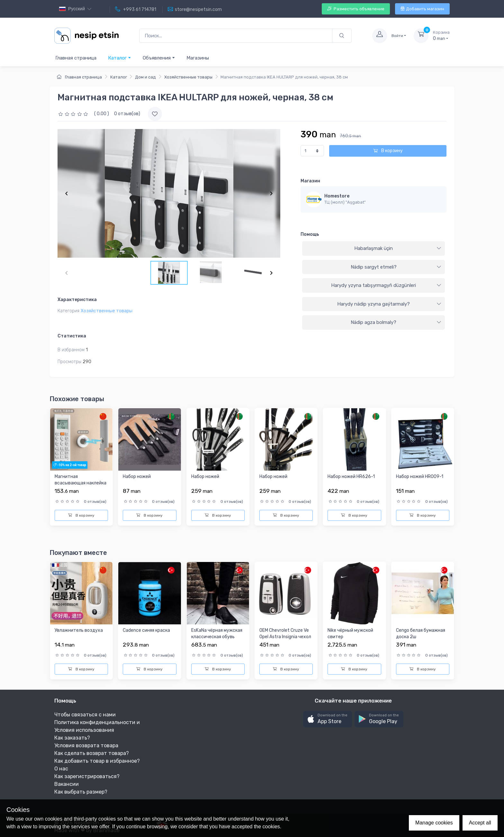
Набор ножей (137, 477)
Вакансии (67, 784)
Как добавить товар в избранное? (97, 761)
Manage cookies (434, 823)
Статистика (72, 336)
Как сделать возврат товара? (92, 753)
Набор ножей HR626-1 (351, 477)
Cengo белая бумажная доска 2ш (421, 634)
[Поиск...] (236, 36)
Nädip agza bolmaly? (396, 322)
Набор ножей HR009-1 (420, 477)
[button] (328, 719)
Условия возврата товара (86, 745)
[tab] (373, 249)
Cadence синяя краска (146, 630)
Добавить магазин (422, 9)
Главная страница (76, 58)
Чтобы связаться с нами (85, 715)
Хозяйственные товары (188, 77)
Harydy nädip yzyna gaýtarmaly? (389, 304)
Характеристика (77, 300)
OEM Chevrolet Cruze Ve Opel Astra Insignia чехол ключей (285, 637)
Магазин (310, 181)
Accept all (480, 823)
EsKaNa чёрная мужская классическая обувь (217, 634)
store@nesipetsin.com (195, 9)
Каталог (120, 58)
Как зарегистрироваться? (87, 776)
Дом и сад (145, 77)
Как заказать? (72, 738)
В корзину (388, 151)
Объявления (159, 58)
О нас (61, 769)
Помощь (310, 234)
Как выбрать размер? (81, 792)
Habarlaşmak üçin (398, 248)
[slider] (74, 114)
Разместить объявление (356, 9)
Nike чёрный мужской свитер (350, 634)
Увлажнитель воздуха (79, 630)
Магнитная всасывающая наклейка (81, 480)
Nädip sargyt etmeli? (396, 267)
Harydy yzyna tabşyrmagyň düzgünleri (386, 285)
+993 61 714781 (136, 9)
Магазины (198, 58)
